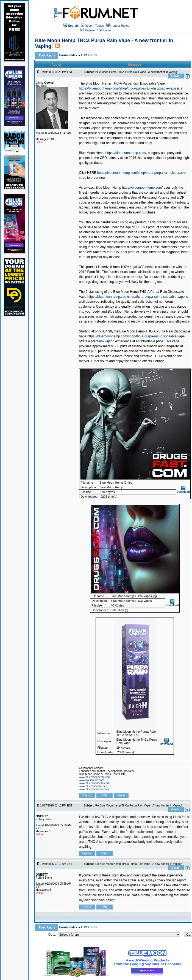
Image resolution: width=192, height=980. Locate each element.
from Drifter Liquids (93, 890)
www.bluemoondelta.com (94, 783)
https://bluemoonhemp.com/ (142, 188)
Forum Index (69, 55)
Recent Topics (94, 26)
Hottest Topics (120, 26)
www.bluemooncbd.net (93, 786)
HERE (92, 173)
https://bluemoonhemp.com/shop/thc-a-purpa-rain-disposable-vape (128, 88)
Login (105, 30)
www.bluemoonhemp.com (95, 777)
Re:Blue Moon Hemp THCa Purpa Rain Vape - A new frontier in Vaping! (139, 806)
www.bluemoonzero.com (94, 789)
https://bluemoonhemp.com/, (126, 153)
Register (88, 30)
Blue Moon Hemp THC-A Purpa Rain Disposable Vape (125, 83)
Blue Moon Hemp (92, 153)
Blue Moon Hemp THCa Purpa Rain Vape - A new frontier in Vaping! (137, 72)
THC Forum (89, 55)
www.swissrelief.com (92, 780)
